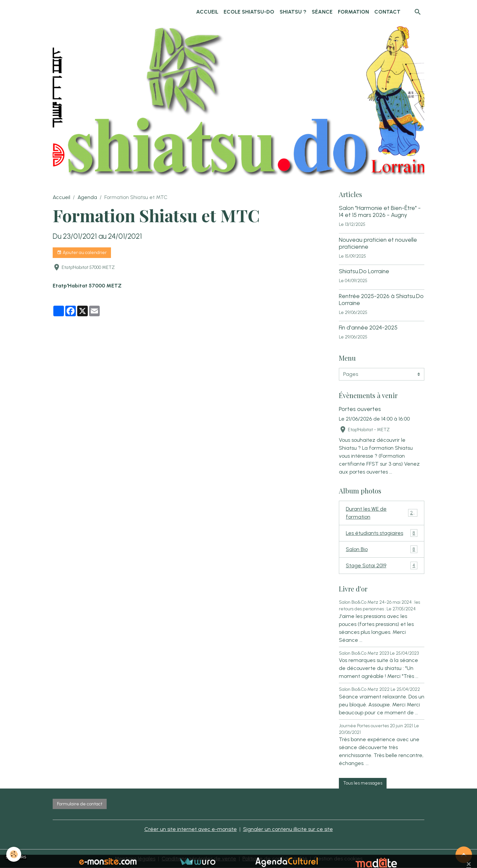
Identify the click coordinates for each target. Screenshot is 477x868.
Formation (353, 12)
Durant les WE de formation (382, 513)
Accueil (207, 12)
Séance (322, 12)
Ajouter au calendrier (82, 253)
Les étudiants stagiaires (382, 533)
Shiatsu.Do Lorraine (364, 271)
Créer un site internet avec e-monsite (191, 829)
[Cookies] (14, 854)
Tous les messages (363, 783)
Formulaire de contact (80, 804)
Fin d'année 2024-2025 (368, 327)
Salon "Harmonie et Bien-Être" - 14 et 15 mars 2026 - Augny (380, 211)
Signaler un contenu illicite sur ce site (288, 829)
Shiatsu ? (293, 12)
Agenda (87, 197)
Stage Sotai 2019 (382, 565)
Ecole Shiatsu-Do (249, 12)
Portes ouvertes (360, 409)
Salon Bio (382, 549)
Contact (387, 12)
